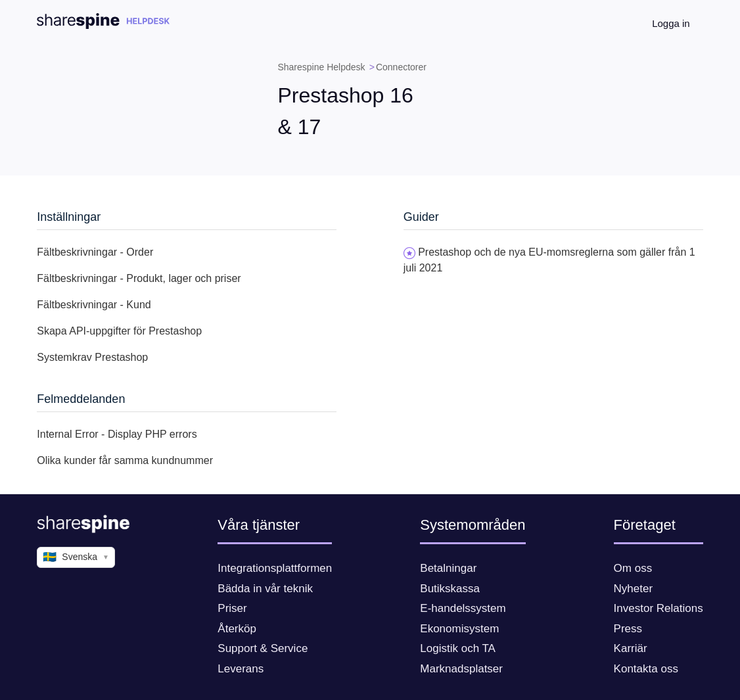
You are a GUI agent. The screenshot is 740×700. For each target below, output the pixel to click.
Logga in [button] (671, 23)
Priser (232, 608)
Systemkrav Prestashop (92, 357)
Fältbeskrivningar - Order (95, 252)
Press (628, 629)
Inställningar (69, 217)
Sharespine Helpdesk (321, 67)
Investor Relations (659, 608)
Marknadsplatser (461, 669)
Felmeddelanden (81, 399)
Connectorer (401, 67)
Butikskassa (450, 589)
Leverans (241, 669)
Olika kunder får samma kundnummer (125, 460)
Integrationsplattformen (275, 568)
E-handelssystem (463, 608)
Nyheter (634, 589)
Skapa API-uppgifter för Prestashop (119, 331)
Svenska (76, 557)
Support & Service (263, 648)
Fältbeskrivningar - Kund (94, 305)
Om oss (633, 568)
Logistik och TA (458, 648)
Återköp (237, 629)
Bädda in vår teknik (265, 589)
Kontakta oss (646, 669)
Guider (421, 217)
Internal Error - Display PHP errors (117, 434)
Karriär (631, 648)
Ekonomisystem (459, 629)
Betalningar (448, 568)
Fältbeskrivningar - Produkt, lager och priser (139, 278)
